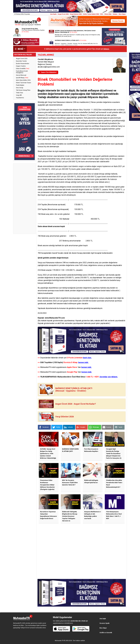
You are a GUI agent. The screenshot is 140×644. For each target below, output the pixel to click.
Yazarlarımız (20, 98)
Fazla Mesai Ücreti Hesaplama (22, 72)
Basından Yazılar (21, 61)
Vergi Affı (19, 95)
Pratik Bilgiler (20, 85)
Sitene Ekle (108, 14)
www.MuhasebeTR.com (55, 318)
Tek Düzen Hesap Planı (23, 90)
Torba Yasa (19, 93)
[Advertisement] (25, 199)
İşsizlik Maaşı (22, 78)
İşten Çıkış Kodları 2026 (23, 80)
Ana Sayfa (53, 14)
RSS (102, 14)
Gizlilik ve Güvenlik (106, 633)
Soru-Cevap (20, 88)
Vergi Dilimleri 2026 (76, 14)
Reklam (115, 14)
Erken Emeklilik (23, 69)
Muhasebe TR (59, 641)
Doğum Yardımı (21, 66)
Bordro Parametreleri (23, 64)
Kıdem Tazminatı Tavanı (24, 83)
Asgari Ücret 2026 (63, 14)
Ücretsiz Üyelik (104, 623)
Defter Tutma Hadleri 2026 (91, 14)
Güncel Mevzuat (21, 75)
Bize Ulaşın (122, 14)
